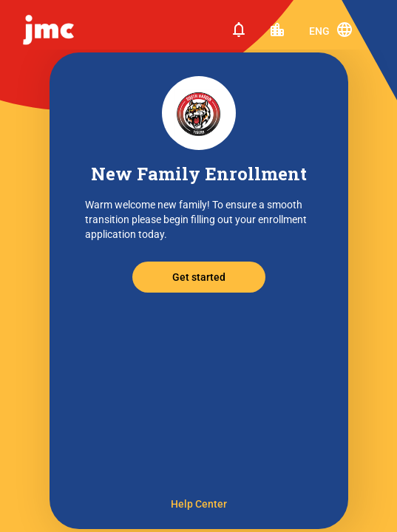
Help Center (199, 504)
